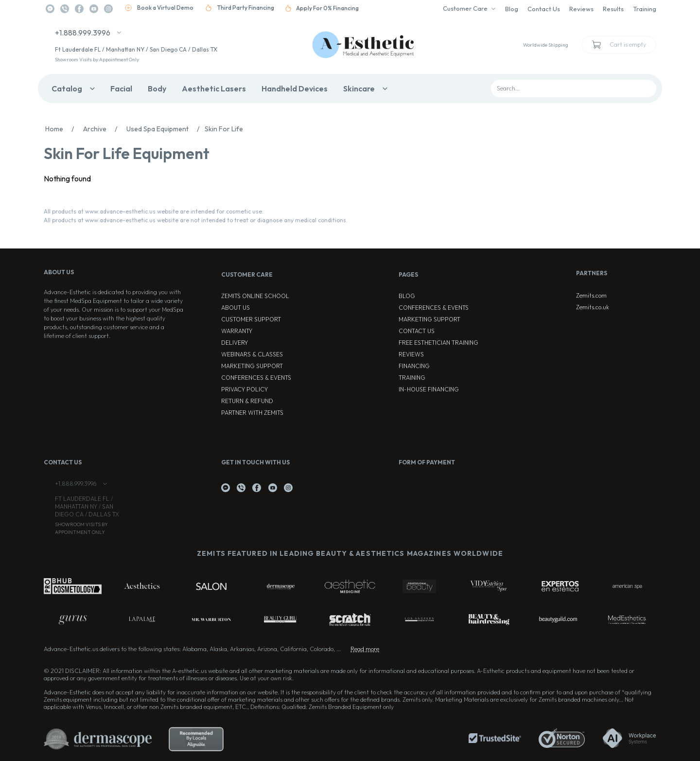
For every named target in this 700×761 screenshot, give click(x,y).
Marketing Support (252, 366)
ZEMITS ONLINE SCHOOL (255, 296)
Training (645, 9)
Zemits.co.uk (593, 307)
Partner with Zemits (252, 413)
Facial (121, 88)
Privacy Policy (245, 389)
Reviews (581, 9)
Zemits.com (591, 295)
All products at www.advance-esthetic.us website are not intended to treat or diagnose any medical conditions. (196, 220)
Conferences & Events (256, 378)
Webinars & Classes (252, 354)
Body (157, 88)
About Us (236, 308)
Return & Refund (247, 401)
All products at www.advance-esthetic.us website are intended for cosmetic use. (154, 211)
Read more (365, 649)
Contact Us (544, 9)
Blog (512, 9)
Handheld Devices (295, 88)
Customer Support (251, 319)
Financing (414, 366)
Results (613, 9)
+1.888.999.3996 (83, 33)
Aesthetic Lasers (214, 88)
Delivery (235, 343)
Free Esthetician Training (438, 343)
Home (62, 129)
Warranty (237, 331)
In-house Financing (429, 389)
